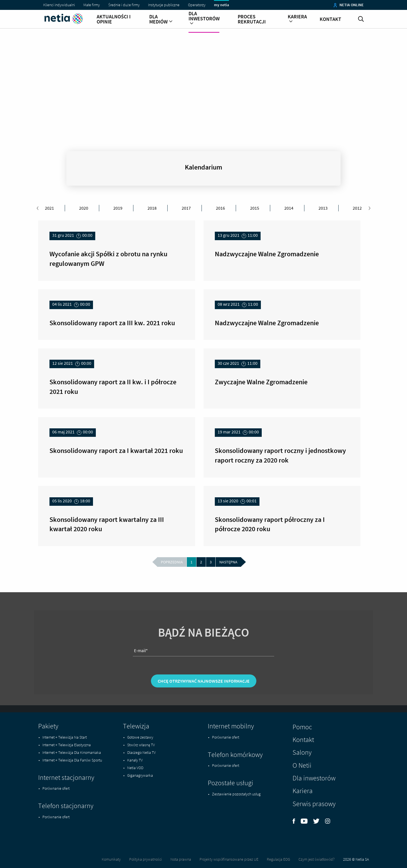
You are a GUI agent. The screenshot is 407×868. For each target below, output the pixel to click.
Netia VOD (135, 768)
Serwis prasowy (314, 804)
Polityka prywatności (146, 859)
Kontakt (330, 19)
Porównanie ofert (56, 788)
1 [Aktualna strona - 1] (191, 562)
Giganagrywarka (140, 775)
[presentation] (38, 208)
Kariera (297, 19)
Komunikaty (111, 859)
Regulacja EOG (278, 859)
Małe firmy (92, 5)
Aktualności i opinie (114, 19)
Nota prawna (181, 859)
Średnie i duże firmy (124, 5)
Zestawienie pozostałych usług (236, 794)
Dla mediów (161, 19)
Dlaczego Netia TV (141, 752)
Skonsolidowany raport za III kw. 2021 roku (112, 323)
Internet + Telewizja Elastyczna (67, 745)
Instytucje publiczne (164, 5)
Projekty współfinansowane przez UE (229, 859)
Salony (302, 752)
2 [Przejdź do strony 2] (201, 562)
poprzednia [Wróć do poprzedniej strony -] (172, 562)
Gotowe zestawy (140, 737)
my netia (221, 5)
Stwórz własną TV (141, 745)
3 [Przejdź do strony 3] (211, 562)
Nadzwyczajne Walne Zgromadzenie (267, 254)
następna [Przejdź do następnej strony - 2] (228, 562)
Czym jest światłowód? (317, 859)
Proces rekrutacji (252, 19)
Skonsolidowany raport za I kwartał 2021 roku (116, 451)
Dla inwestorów (204, 19)
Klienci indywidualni (59, 5)
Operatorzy (197, 5)
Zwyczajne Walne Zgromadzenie (261, 382)
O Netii (302, 765)
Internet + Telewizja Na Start (65, 737)
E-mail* (141, 672)
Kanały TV (135, 760)
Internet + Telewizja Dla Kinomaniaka (72, 752)
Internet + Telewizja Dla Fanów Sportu (72, 760)
